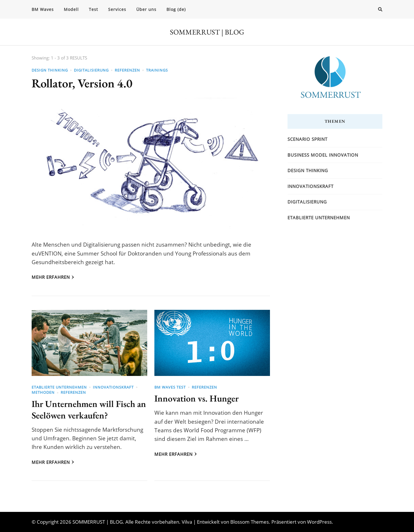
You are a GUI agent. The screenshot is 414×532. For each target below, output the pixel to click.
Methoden (43, 392)
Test (93, 9)
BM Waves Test (170, 387)
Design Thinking (50, 70)
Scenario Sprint (307, 139)
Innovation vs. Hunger (197, 398)
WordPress (319, 522)
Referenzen (127, 70)
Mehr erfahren (53, 277)
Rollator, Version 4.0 (82, 83)
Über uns (146, 9)
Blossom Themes (250, 522)
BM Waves (43, 9)
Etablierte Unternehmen (59, 387)
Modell (71, 9)
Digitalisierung (91, 70)
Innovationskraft (113, 387)
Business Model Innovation (323, 155)
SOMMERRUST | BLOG (207, 32)
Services (117, 9)
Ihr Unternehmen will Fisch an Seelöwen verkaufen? (89, 409)
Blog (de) (176, 9)
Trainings (157, 70)
